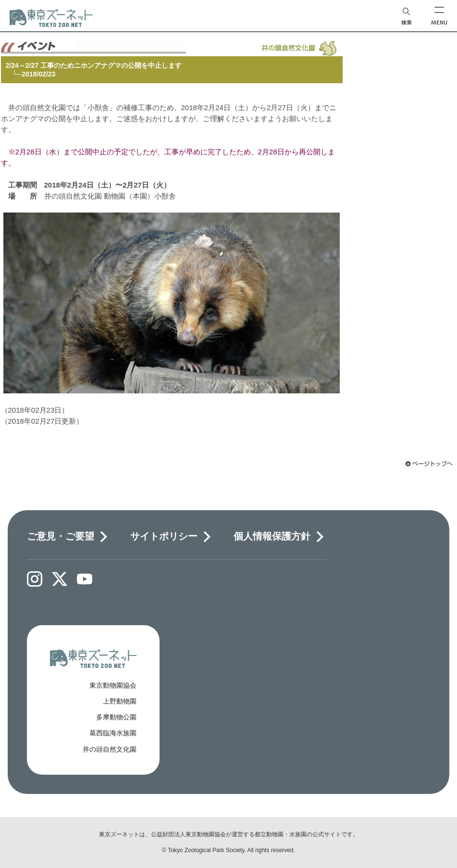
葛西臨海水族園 (113, 733)
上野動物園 (120, 701)
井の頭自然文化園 (110, 749)
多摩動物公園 (116, 717)
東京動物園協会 (113, 685)
